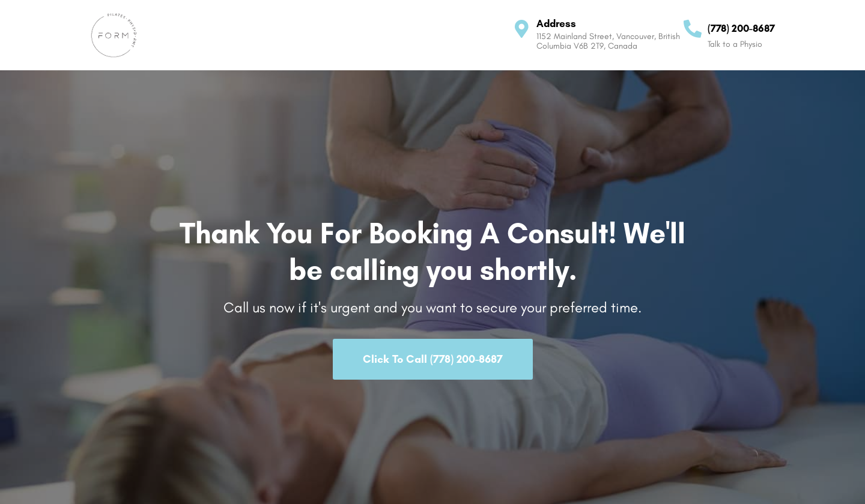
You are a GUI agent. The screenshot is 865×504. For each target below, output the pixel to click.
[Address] (521, 29)
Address (556, 23)
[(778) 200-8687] (693, 29)
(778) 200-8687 (741, 28)
